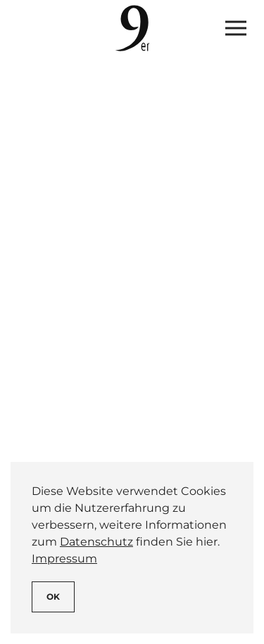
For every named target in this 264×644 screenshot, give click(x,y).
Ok (53, 597)
